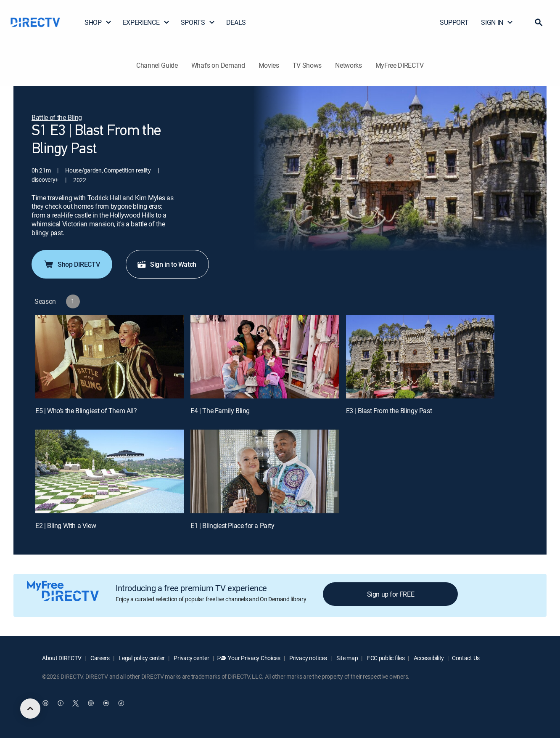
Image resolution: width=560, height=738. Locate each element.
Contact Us (466, 658)
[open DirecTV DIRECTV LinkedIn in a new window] (45, 703)
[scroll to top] (30, 709)
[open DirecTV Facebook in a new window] (61, 703)
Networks (348, 65)
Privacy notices (308, 658)
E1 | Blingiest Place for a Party (232, 526)
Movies (269, 65)
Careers (99, 658)
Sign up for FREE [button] (391, 594)
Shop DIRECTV (71, 264)
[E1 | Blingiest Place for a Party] (265, 471)
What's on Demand (218, 65)
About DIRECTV (62, 658)
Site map (346, 658)
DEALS (236, 22)
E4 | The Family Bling (220, 411)
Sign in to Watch (166, 264)
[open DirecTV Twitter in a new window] (76, 703)
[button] (539, 22)
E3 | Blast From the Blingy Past (389, 411)
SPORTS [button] (198, 22)
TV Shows (307, 65)
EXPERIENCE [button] (146, 22)
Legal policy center (141, 658)
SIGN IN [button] (497, 22)
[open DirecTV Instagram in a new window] (91, 703)
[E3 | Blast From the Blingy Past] (420, 357)
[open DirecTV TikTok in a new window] (121, 703)
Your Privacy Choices (254, 658)
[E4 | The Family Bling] (265, 357)
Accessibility (428, 658)
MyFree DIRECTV (400, 65)
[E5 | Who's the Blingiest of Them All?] (110, 357)
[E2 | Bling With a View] (110, 471)
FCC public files (385, 658)
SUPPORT (454, 22)
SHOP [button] (98, 22)
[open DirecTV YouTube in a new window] (106, 703)
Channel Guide (157, 65)
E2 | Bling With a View (66, 526)
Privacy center (191, 658)
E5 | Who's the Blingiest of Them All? (86, 411)
